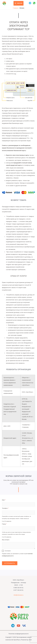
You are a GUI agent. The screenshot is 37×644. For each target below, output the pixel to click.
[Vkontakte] (24, 626)
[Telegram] (13, 626)
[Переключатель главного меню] (18, 3)
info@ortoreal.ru (18, 595)
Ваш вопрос (6, 540)
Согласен (8, 551)
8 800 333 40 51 (18, 588)
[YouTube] (18, 626)
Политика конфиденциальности (19, 634)
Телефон (5, 508)
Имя (4, 500)
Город (4, 524)
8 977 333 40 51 (18, 590)
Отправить (10, 563)
